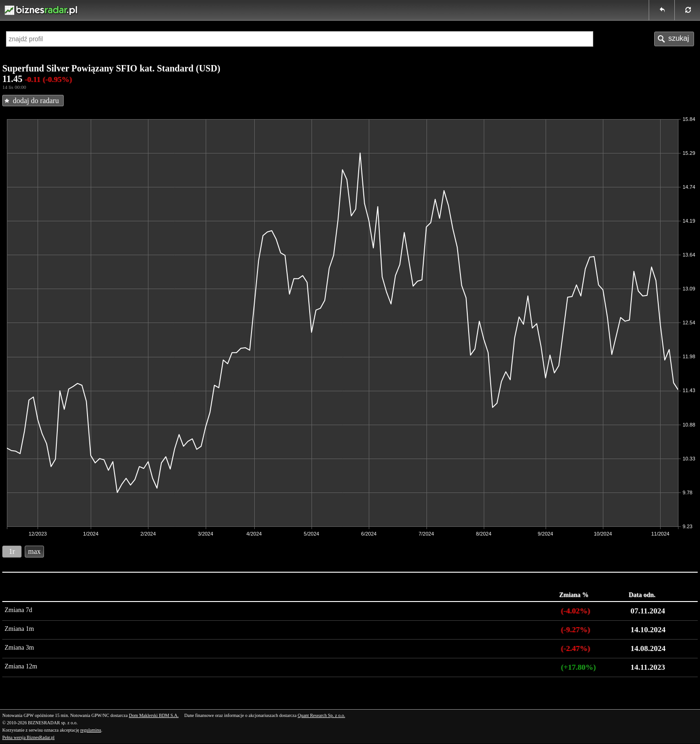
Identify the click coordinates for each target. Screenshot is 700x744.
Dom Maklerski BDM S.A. (154, 715)
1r (12, 551)
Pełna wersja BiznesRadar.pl (28, 737)
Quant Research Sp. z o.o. (322, 715)
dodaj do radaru (36, 101)
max (34, 551)
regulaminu (91, 730)
